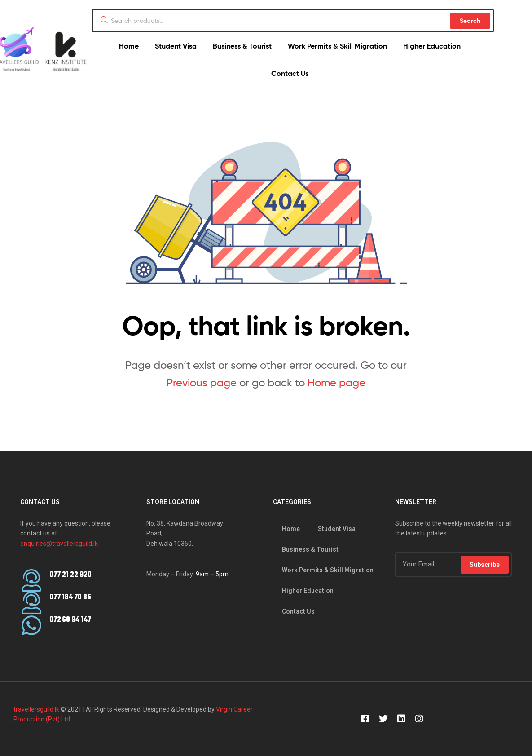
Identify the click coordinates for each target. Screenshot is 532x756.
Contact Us (290, 73)
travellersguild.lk (36, 709)
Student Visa (176, 46)
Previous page (202, 382)
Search (470, 21)
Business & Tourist (242, 46)
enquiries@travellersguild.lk (59, 544)
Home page (336, 382)
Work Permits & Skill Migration (337, 46)
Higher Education (432, 46)
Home (129, 46)
